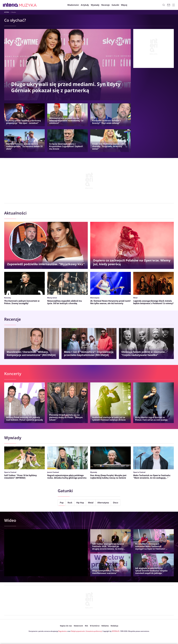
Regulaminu (63, 631)
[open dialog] (66, 626)
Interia (7, 12)
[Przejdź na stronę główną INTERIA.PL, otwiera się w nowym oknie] (11, 5)
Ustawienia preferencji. (94, 631)
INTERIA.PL (116, 631)
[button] (115, 5)
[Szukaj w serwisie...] (164, 5)
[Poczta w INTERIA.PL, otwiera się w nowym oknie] (169, 5)
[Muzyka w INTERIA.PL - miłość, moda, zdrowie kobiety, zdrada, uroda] (28, 5)
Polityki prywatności (78, 631)
